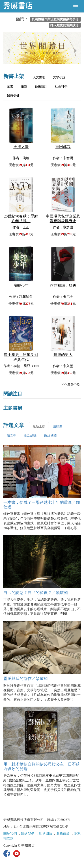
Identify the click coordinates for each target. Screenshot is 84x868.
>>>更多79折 (71, 384)
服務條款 (63, 834)
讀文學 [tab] (12, 436)
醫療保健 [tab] (13, 96)
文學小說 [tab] (59, 77)
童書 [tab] (10, 86)
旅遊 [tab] (24, 86)
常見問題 (45, 834)
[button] (9, 50)
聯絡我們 (28, 834)
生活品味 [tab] (30, 436)
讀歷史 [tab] (58, 426)
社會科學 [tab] (61, 86)
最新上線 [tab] (39, 426)
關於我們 (10, 834)
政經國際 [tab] (50, 436)
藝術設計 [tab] (41, 86)
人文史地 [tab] (39, 77)
